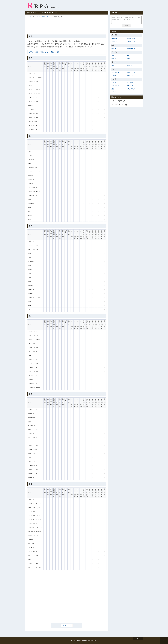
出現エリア (131, 73)
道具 (129, 59)
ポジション (131, 86)
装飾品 (114, 59)
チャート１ (115, 49)
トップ (30, 17)
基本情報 (115, 39)
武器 (113, 56)
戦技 (113, 66)
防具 (129, 56)
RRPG (39, 5)
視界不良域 (115, 86)
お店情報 (130, 83)
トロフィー (115, 92)
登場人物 (115, 42)
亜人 (32, 52)
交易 (113, 89)
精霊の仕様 (131, 39)
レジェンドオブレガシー (43, 17)
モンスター (115, 73)
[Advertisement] (67, 26)
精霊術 (130, 66)
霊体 (52, 52)
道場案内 (130, 76)
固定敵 (114, 76)
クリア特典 (131, 89)
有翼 (42, 52)
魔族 (58, 52)
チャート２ (131, 49)
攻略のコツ (131, 42)
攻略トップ (67, 626)
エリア (114, 83)
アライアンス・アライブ (120, 105)
